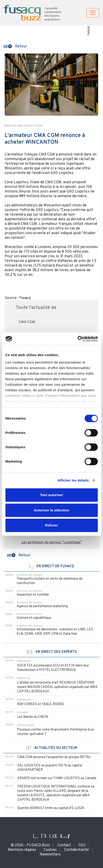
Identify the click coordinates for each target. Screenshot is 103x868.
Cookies (50, 850)
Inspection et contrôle (33, 595)
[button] (15, 46)
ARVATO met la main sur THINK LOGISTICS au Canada (57, 778)
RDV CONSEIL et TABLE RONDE (41, 704)
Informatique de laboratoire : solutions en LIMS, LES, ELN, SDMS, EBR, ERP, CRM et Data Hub (55, 632)
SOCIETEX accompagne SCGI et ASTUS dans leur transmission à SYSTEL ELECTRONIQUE (53, 668)
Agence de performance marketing (42, 606)
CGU (82, 845)
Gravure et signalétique (34, 618)
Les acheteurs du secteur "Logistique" (51, 543)
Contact (64, 845)
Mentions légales (22, 850)
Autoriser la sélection (51, 510)
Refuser (52, 525)
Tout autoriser (52, 495)
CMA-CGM (27, 322)
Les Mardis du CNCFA (33, 717)
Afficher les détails (73, 480)
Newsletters (50, 855)
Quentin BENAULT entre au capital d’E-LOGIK (51, 808)
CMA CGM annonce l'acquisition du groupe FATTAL (54, 757)
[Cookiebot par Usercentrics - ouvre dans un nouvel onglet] (77, 339)
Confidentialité (76, 850)
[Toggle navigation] (93, 13)
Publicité (88, 31)
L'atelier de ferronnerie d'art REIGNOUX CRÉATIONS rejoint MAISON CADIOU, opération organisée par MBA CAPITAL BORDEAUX (57, 687)
